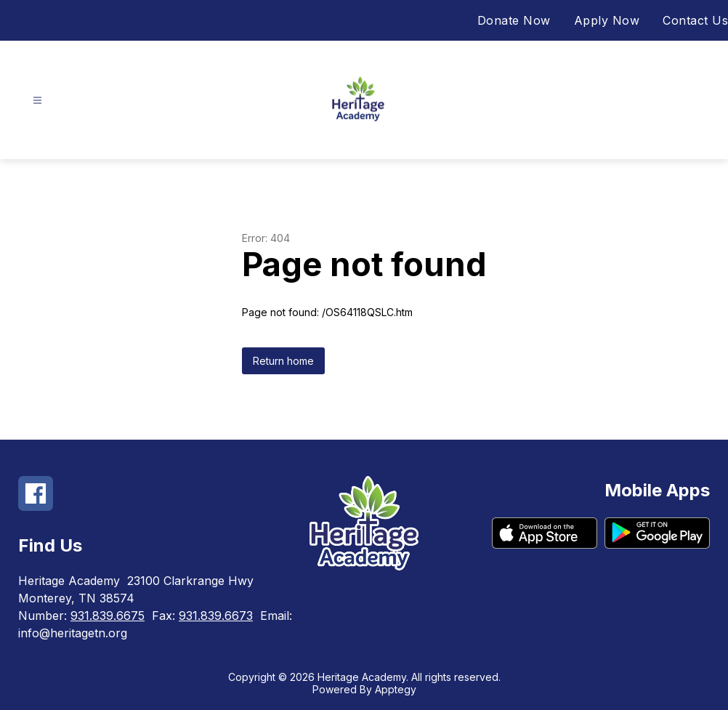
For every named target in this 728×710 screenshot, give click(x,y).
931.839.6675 (108, 616)
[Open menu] (37, 101)
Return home (283, 361)
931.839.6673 (216, 616)
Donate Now (514, 20)
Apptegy (396, 689)
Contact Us (695, 20)
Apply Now (607, 20)
